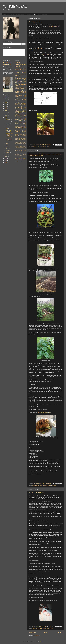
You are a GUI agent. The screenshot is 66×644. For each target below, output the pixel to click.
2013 (6, 157)
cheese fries (18, 148)
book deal (18, 122)
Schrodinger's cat (22, 130)
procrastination (18, 125)
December (8, 119)
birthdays (40, 628)
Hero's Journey (46, 54)
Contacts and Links (20, 14)
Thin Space (18, 73)
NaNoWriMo (22, 84)
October (8, 123)
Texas (22, 132)
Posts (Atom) (37, 636)
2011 (6, 161)
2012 (6, 159)
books (23, 64)
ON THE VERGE (15, 6)
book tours (23, 91)
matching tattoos (21, 154)
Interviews (19, 66)
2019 (6, 110)
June (7, 143)
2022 (6, 105)
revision (17, 70)
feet (19, 152)
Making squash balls (39, 48)
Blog (4, 14)
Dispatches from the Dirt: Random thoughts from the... (9, 136)
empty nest (18, 107)
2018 (6, 112)
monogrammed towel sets (21, 156)
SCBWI (17, 86)
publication (21, 115)
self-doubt (18, 75)
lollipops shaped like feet (21, 153)
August (7, 127)
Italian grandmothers (19, 128)
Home (46, 633)
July (7, 129)
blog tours (23, 106)
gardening (45, 486)
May (7, 145)
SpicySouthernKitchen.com (44, 412)
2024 (6, 101)
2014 (6, 155)
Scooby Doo (45, 628)
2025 (6, 99)
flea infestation (23, 152)
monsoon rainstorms (53, 26)
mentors (22, 119)
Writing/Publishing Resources (33, 14)
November (8, 121)
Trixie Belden (23, 121)
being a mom (35, 628)
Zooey (24, 132)
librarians (17, 93)
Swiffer (24, 146)
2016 (6, 116)
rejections (18, 103)
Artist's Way (23, 117)
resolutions (23, 103)
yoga (25, 140)
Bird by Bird (23, 107)
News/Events (44, 14)
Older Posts (59, 633)
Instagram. (33, 50)
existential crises (21, 101)
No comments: (48, 484)
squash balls (46, 147)
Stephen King (21, 97)
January (8, 153)
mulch (16, 157)
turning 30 (51, 628)
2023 (6, 103)
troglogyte (20, 160)
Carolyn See (18, 118)
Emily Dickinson (21, 109)
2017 (6, 114)
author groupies (21, 99)
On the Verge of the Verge (35, 22)
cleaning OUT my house (21, 136)
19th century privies (22, 126)
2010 (6, 162)
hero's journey (40, 147)
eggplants (34, 147)
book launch (23, 122)
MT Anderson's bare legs (20, 144)
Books (12, 14)
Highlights (18, 110)
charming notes (21, 124)
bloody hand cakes (21, 134)
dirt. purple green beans (37, 486)
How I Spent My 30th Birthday (37, 493)
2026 (6, 97)
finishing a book (21, 102)
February (8, 151)
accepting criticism (21, 98)
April (7, 147)
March (7, 149)
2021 (6, 106)
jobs (19, 119)
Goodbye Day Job (22, 142)
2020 (6, 108)
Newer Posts (33, 633)
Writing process (18, 63)
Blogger (41, 641)
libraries (24, 71)
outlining (21, 157)
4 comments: (48, 626)
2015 (6, 118)
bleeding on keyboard (21, 133)
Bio (8, 14)
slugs (49, 486)
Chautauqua (18, 141)
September (8, 125)
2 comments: (48, 145)
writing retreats (19, 105)
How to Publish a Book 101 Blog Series (21, 80)
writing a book (22, 74)
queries (21, 158)
